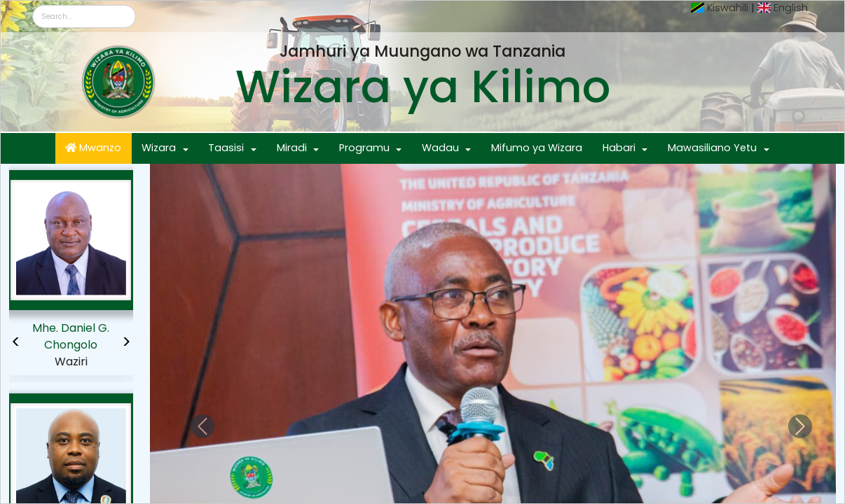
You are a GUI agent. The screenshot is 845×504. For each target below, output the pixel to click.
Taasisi (226, 148)
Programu (364, 148)
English (791, 8)
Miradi (292, 148)
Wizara (159, 148)
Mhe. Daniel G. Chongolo (71, 336)
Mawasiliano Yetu (712, 148)
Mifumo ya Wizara (537, 148)
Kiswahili (728, 8)
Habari (619, 148)
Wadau (440, 148)
